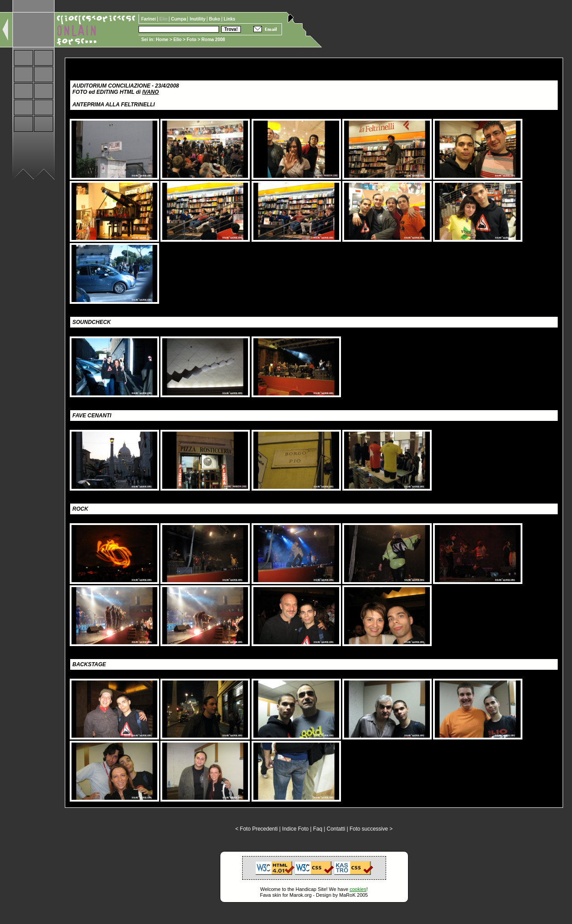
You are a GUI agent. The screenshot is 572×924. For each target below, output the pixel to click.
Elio (177, 40)
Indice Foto (295, 829)
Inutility (198, 19)
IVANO (150, 92)
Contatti (336, 829)
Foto (192, 40)
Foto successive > (371, 829)
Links (230, 19)
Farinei (149, 19)
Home (162, 40)
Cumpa (179, 19)
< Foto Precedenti (256, 829)
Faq (318, 829)
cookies (358, 889)
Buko (215, 19)
